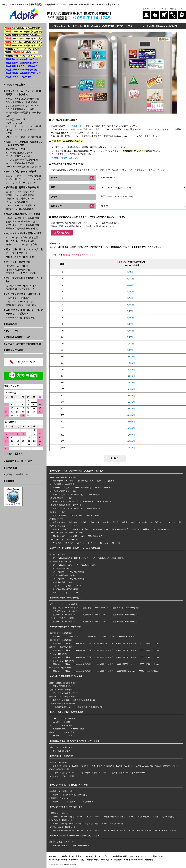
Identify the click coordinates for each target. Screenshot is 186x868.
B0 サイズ (116, 543)
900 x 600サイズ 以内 (61, 644)
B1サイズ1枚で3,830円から (64, 830)
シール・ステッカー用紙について (150, 856)
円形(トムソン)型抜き (106, 481)
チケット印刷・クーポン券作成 (21, 171)
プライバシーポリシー (17, 474)
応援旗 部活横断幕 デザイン (64, 686)
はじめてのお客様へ (16, 85)
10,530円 (131, 357)
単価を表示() (73, 255)
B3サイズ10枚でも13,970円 (165, 830)
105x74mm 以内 (59, 495)
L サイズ (78, 586)
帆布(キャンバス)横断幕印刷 (20, 209)
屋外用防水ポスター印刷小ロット (22, 305)
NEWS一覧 (92, 856)
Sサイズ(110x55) (60, 572)
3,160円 (131, 285)
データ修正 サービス (61, 846)
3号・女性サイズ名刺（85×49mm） (94, 773)
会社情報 (10, 481)
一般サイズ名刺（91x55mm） (65, 773)
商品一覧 (67, 856)
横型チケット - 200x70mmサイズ (96, 608)
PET (55, 780)
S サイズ (56, 586)
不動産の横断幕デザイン (62, 707)
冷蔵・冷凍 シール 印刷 (100, 522)
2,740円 (131, 272)
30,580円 (131, 409)
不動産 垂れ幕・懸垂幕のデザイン (89, 707)
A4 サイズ (57, 543)
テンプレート (12, 331)
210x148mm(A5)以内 (120, 529)
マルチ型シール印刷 (16, 119)
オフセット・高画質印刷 (18, 262)
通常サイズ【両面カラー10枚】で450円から (70, 795)
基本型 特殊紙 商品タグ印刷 (20, 153)
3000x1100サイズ (109, 637)
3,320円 (131, 305)
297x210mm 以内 (94, 495)
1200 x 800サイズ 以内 (83, 644)
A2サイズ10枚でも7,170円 (88, 824)
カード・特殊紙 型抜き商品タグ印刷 (24, 167)
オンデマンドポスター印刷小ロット (23, 294)
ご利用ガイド (79, 856)
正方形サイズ (88, 802)
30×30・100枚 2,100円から (64, 502)
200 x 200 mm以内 (95, 536)
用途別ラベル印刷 (15, 123)
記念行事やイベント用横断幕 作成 (22, 225)
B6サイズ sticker (76, 515)
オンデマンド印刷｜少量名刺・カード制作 (24, 280)
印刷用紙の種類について (18, 337)
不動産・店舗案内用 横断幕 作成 (22, 228)
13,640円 (131, 383)
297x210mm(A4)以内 (161, 529)
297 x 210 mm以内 (104, 502)
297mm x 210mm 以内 (103, 488)
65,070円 (131, 448)
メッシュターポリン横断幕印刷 (21, 205)
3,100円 (131, 279)
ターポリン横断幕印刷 (17, 202)
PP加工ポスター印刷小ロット (20, 302)
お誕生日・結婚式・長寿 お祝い (21, 221)
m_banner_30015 (60, 729)
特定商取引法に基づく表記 (19, 461)
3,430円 (131, 311)
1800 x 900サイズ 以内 (104, 644)
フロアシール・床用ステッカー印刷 (23, 137)
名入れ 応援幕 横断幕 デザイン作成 (23, 214)
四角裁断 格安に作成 (85, 481)
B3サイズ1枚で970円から (164, 817)
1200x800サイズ (75, 637)
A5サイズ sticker (93, 515)
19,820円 (131, 396)
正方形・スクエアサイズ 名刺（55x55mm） (129, 773)
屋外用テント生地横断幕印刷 (20, 199)
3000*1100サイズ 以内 (126, 671)
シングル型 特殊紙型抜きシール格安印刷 (24, 114)
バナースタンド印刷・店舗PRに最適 (24, 233)
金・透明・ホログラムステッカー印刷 (166, 522)
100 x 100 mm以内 (77, 536)
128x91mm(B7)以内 (80, 529)
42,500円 (131, 422)
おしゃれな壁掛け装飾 (62, 751)
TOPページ (55, 856)
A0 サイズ (81, 543)
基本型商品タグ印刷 (16, 149)
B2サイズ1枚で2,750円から (114, 830)
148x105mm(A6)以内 (100, 529)
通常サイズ (57, 802)
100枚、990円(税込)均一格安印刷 (22, 99)
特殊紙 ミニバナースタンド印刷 (21, 244)
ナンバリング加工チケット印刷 (21, 183)
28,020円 (131, 402)
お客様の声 (11, 324)
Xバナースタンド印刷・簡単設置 (22, 237)
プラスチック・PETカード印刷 (21, 273)
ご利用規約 (11, 468)
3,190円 (131, 291)
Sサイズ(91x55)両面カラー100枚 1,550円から (71, 558)
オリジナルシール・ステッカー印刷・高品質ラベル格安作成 (24, 93)
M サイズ (67, 586)
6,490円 (131, 337)
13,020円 (131, 376)
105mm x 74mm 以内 (61, 488)
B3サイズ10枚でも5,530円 (112, 824)
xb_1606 (56, 722)
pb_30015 (57, 736)
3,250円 (131, 298)
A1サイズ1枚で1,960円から (89, 817)
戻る (115, 458)
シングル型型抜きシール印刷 (20, 109)
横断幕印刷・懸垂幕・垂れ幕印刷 (22, 187)
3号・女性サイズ (72, 802)
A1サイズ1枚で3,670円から (89, 830)
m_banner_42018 (77, 729)
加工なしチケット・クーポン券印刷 (23, 176)
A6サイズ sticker (59, 515)
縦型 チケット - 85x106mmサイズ (126, 608)
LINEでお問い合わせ (59, 860)
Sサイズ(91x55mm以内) (62, 565)
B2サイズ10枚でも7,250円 (63, 824)
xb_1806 (67, 722)
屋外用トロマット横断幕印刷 (20, 195)
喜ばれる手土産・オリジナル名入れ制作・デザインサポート (24, 251)
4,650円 (131, 331)
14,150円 (131, 389)
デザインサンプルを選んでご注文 (66, 693)
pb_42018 (69, 736)
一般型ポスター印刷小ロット (20, 298)
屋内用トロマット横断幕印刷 (20, 192)
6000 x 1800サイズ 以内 (149, 644)
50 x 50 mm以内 (59, 536)
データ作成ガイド (75, 126)
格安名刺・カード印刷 (17, 266)
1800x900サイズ (92, 637)
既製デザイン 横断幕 (61, 700)
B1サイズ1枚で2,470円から (64, 817)
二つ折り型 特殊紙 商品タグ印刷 (22, 160)
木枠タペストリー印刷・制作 (20, 257)
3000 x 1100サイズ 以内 (127, 644)
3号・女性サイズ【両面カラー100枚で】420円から (112, 766)
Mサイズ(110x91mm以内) (86, 565)
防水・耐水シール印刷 (78, 522)
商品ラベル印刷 (59, 522)
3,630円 (131, 317)
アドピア (60, 865)
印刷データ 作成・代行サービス (21, 318)
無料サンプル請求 (15, 350)
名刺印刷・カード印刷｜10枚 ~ (21, 286)
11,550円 (131, 363)
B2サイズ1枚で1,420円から (114, 817)
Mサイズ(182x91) (77, 572)
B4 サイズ (92, 543)
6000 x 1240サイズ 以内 (149, 657)
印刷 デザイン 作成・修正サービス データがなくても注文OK (24, 312)
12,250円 (131, 370)
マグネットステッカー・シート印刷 (23, 126)
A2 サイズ (69, 543)
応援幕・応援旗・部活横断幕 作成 (22, 218)
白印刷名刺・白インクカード (20, 289)
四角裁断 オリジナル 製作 (63, 481)
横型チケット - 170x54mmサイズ (66, 608)
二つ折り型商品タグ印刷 (18, 156)
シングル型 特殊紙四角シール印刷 (22, 106)
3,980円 (131, 324)
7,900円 (131, 344)
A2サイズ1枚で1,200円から (140, 817)
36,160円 (131, 415)
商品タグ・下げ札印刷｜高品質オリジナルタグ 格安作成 (24, 143)
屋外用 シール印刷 (120, 522)
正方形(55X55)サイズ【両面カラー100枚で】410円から (158, 766)
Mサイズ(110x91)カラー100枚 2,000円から (109, 558)
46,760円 (131, 428)
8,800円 (131, 350)
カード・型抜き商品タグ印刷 (20, 163)
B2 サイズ (104, 543)
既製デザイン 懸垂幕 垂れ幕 (84, 700)
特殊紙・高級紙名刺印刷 (18, 270)
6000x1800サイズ (127, 637)
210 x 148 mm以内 (85, 502)
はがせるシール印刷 (139, 522)
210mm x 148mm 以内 (82, 488)
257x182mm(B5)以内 (141, 529)
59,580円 (131, 441)
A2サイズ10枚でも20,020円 (140, 830)
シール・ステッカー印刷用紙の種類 (23, 344)
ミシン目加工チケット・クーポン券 (23, 179)
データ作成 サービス (81, 846)
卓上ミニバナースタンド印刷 (20, 241)
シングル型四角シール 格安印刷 (21, 102)
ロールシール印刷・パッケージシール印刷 (23, 131)
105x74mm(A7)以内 (61, 529)
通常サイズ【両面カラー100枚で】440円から (71, 766)
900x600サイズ (59, 637)
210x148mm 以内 (76, 495)
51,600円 (131, 435)
